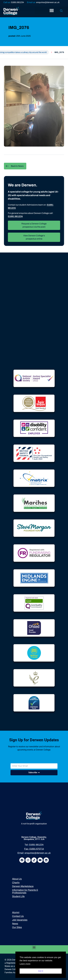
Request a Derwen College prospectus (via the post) (34, 225)
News (15, 924)
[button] (34, 947)
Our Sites (17, 927)
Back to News (15, 166)
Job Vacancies (20, 920)
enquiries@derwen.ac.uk (48, 2)
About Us (17, 879)
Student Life (18, 896)
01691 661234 (17, 2)
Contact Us (18, 916)
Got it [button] (41, 971)
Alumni (16, 912)
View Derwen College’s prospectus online (34, 237)
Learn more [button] (25, 964)
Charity (16, 883)
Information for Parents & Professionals (25, 891)
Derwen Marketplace (23, 886)
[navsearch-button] (61, 11)
